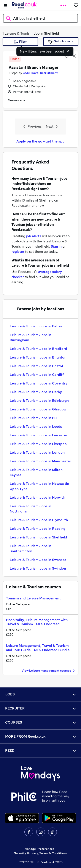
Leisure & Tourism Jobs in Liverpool (39, 444)
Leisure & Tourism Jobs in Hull (34, 418)
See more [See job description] (17, 100)
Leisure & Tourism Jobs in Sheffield (38, 537)
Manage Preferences (39, 849)
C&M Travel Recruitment (40, 73)
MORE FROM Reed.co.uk (40, 736)
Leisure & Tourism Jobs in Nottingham (30, 509)
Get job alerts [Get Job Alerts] (61, 42)
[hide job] (74, 56)
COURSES (40, 722)
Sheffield (52, 33)
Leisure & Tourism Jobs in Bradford (38, 349)
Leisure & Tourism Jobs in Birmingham (30, 337)
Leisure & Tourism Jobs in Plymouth (39, 520)
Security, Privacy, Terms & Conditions (41, 853)
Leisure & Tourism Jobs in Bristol (36, 366)
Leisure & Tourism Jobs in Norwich (37, 497)
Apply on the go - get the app (40, 141)
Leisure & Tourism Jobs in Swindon (38, 568)
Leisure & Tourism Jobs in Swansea (38, 560)
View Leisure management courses (49, 671)
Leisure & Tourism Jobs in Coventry (39, 383)
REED (40, 750)
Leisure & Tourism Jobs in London (37, 452)
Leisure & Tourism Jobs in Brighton (38, 357)
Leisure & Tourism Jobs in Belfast (37, 326)
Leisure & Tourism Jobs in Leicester (38, 435)
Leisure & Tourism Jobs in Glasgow (38, 409)
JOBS (40, 694)
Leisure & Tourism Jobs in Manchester (40, 461)
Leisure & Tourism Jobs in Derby (36, 392)
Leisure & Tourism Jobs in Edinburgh (39, 401)
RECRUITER (40, 708)
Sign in (56, 246)
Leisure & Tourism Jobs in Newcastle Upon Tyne (39, 486)
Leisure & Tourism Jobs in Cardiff (37, 375)
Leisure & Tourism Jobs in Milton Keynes (36, 472)
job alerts (34, 236)
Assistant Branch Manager (34, 67)
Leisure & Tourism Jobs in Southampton (30, 549)
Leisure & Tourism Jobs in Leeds (36, 427)
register (18, 252)
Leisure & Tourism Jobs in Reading (38, 529)
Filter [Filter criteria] (20, 42)
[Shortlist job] (67, 56)
